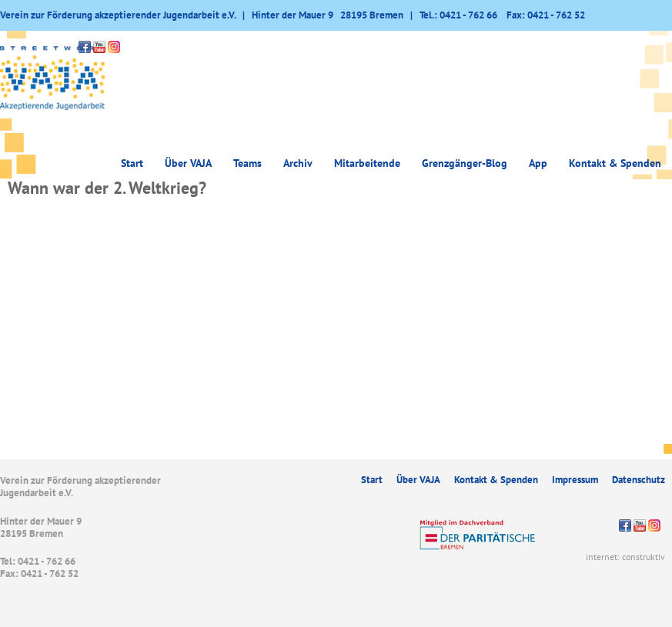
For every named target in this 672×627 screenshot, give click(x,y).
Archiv (298, 163)
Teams (247, 163)
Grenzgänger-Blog (465, 163)
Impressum (575, 480)
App (538, 163)
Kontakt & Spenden (615, 163)
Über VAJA (188, 163)
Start (132, 163)
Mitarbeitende (367, 163)
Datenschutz (639, 480)
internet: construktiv (625, 557)
